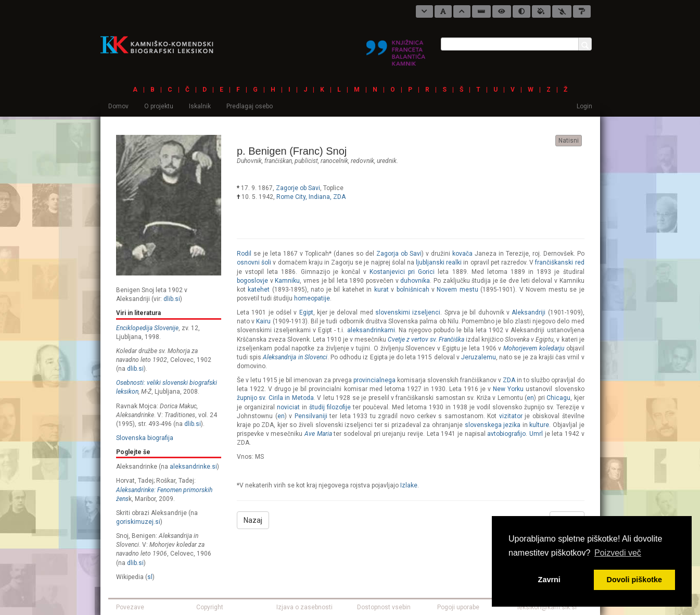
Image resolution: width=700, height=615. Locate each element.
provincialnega (374, 380)
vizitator (511, 416)
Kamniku (287, 281)
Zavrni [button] (549, 580)
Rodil (244, 254)
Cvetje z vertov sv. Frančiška (426, 340)
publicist (306, 161)
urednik (387, 161)
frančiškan (278, 161)
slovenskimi (393, 312)
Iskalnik (200, 106)
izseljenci (426, 312)
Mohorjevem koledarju (534, 348)
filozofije (339, 407)
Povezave (130, 607)
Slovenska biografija (145, 438)
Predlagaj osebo (250, 106)
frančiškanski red (559, 262)
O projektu (159, 106)
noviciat (288, 407)
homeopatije (312, 298)
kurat (381, 290)
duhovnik (249, 161)
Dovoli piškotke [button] (634, 580)
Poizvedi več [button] (618, 553)
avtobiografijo (506, 434)
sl (150, 577)
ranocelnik (334, 161)
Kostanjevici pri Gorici (402, 272)
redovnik (362, 161)
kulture (539, 425)
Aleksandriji (529, 312)
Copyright (210, 607)
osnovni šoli (254, 262)
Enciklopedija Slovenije (147, 328)
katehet (259, 290)
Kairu (263, 321)
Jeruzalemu (479, 357)
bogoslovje (252, 281)
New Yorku (508, 389)
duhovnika (415, 281)
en (530, 398)
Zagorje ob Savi (298, 188)
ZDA (509, 380)
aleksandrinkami (371, 330)
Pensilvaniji (311, 416)
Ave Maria (318, 434)
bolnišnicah (413, 290)
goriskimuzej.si (138, 522)
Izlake (409, 485)
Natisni (569, 141)
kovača (462, 254)
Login (584, 106)
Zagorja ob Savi (399, 254)
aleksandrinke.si (193, 467)
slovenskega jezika (493, 425)
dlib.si (172, 299)
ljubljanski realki (439, 262)
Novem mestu (457, 290)
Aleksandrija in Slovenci (295, 357)
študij (317, 407)
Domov (118, 106)
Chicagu (558, 398)
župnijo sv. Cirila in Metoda (275, 398)
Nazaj (253, 520)
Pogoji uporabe (458, 607)
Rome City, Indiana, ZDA (311, 197)
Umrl (536, 434)
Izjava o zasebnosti (304, 607)
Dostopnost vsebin (384, 607)
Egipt (306, 312)
